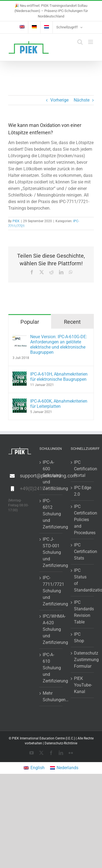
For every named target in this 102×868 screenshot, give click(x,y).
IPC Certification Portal (83, 469)
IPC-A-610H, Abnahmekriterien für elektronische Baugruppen (59, 377)
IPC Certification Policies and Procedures (83, 520)
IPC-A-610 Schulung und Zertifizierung (51, 668)
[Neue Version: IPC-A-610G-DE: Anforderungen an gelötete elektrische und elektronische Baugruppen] (20, 337)
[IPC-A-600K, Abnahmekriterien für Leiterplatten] (20, 402)
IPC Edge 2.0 (83, 491)
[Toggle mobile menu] (91, 42)
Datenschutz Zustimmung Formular (83, 660)
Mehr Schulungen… (51, 696)
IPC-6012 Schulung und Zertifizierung (51, 514)
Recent (72, 322)
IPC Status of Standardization (83, 580)
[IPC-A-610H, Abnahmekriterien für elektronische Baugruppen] (20, 375)
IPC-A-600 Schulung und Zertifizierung (51, 475)
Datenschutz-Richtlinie (61, 743)
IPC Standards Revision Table (83, 612)
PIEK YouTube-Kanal (83, 685)
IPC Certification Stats (83, 552)
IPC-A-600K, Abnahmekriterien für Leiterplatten (59, 404)
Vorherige (59, 100)
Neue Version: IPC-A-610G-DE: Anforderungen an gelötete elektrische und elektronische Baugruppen (59, 344)
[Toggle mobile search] (80, 42)
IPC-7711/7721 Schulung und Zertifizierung (51, 591)
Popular (30, 322)
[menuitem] (22, 27)
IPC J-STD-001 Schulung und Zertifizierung (51, 552)
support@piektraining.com (26, 476)
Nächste (82, 100)
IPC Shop (79, 637)
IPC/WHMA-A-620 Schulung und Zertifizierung (51, 629)
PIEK (16, 221)
